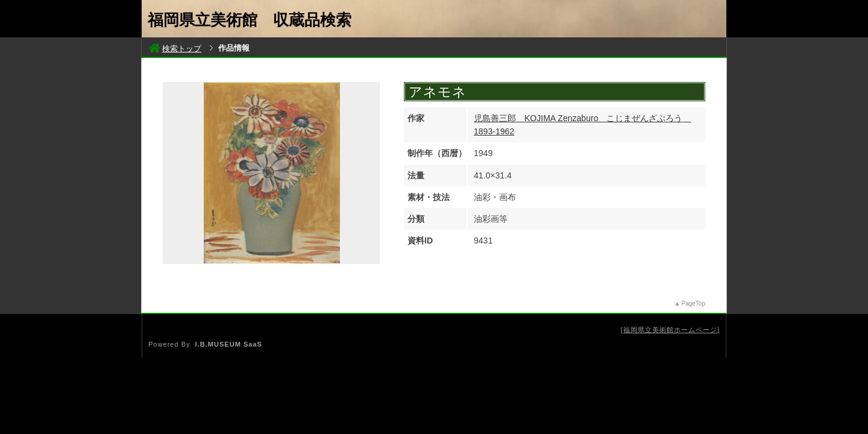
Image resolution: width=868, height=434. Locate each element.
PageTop (693, 303)
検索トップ (175, 49)
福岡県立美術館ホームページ (670, 330)
